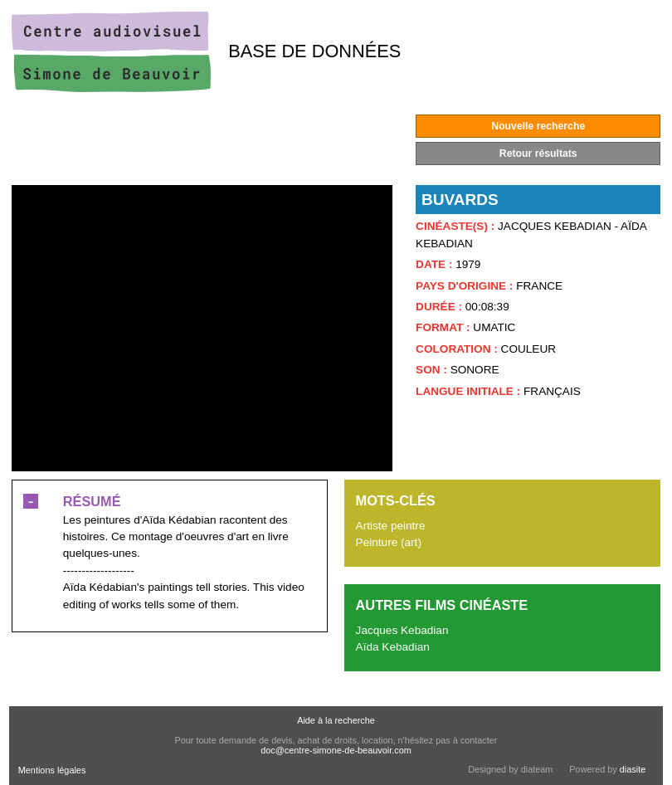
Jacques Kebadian (402, 630)
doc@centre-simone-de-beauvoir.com (336, 750)
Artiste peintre (391, 526)
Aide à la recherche (336, 720)
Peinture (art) (389, 542)
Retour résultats (538, 154)
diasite (633, 769)
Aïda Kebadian (393, 647)
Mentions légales (52, 770)
